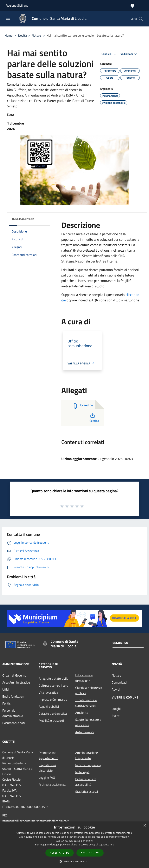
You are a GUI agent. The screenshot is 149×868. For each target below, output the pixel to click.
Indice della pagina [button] (23, 219)
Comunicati (119, 682)
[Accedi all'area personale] (132, 6)
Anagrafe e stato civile (54, 678)
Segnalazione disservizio (48, 768)
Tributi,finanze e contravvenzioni (86, 703)
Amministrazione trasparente (87, 755)
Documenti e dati (14, 723)
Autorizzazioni (85, 732)
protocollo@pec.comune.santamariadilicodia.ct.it (36, 821)
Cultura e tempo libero (54, 685)
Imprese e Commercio (53, 699)
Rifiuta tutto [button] (90, 853)
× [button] (145, 826)
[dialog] (74, 845)
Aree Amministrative (16, 682)
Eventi (116, 716)
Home (9, 35)
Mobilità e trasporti (51, 721)
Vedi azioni (129, 54)
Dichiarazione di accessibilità (86, 782)
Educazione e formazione (84, 678)
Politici (7, 703)
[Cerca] (141, 19)
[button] (74, 861)
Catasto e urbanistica (53, 714)
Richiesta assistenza (52, 785)
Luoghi (116, 709)
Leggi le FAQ (47, 778)
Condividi (109, 54)
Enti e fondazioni (13, 696)
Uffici (6, 689)
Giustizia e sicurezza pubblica (89, 690)
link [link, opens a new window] (112, 845)
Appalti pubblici (49, 707)
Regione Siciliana (17, 5)
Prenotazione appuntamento (49, 755)
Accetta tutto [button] (60, 853)
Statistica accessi (87, 792)
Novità (22, 35)
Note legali (82, 772)
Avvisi (116, 689)
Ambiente (82, 713)
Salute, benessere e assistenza (88, 722)
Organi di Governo (14, 675)
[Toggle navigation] (8, 18)
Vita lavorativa (48, 692)
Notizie (36, 35)
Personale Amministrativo (13, 713)
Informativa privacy (88, 765)
